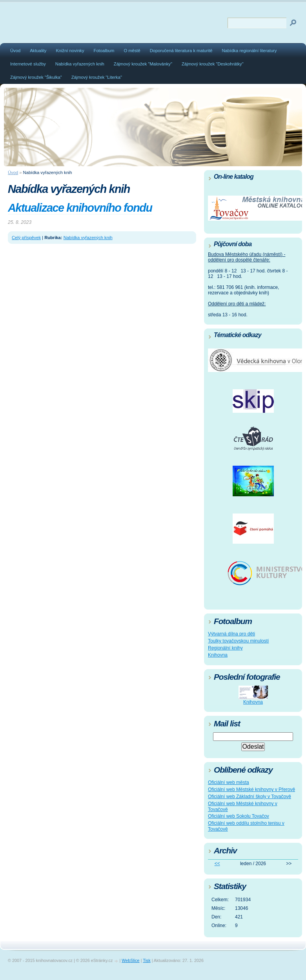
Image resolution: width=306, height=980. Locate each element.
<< (217, 864)
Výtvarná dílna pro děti (231, 634)
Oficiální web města (229, 782)
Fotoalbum (104, 51)
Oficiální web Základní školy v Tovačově (250, 797)
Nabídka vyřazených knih (80, 64)
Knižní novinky (70, 51)
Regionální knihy (225, 648)
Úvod (15, 51)
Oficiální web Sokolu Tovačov (239, 816)
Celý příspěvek (26, 238)
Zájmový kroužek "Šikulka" (36, 77)
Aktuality (38, 51)
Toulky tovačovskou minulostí (238, 641)
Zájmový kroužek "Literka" (97, 77)
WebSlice (130, 960)
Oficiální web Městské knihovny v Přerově (251, 789)
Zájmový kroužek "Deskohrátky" (213, 64)
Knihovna (218, 655)
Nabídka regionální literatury (250, 51)
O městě (132, 51)
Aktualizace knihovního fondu (80, 208)
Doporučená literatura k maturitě (181, 51)
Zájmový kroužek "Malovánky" (143, 64)
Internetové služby (28, 64)
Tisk (147, 960)
